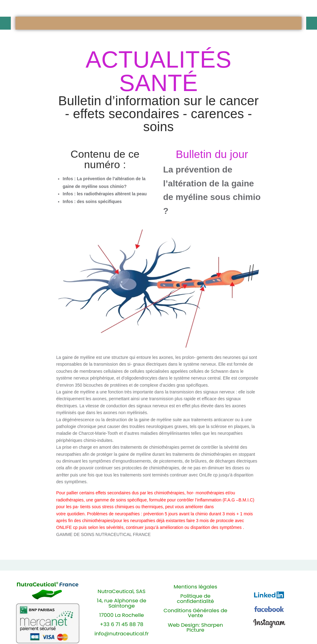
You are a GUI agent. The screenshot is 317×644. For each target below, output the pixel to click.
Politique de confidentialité (195, 599)
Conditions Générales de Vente (196, 613)
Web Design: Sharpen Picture (196, 628)
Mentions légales (196, 587)
